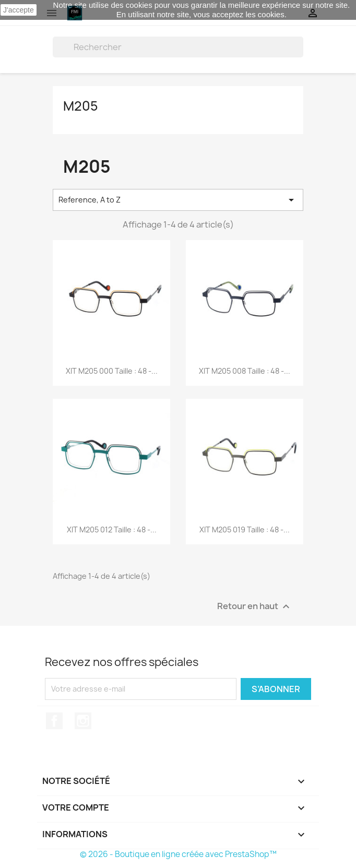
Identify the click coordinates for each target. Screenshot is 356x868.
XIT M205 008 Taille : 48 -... (245, 371)
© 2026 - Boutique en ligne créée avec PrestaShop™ (178, 854)
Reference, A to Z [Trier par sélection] (178, 200)
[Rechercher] (178, 47)
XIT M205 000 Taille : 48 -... (112, 371)
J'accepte (19, 10)
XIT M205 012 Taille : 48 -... (112, 530)
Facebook (54, 721)
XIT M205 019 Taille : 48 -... (245, 530)
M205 (81, 106)
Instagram (83, 721)
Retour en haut (255, 606)
